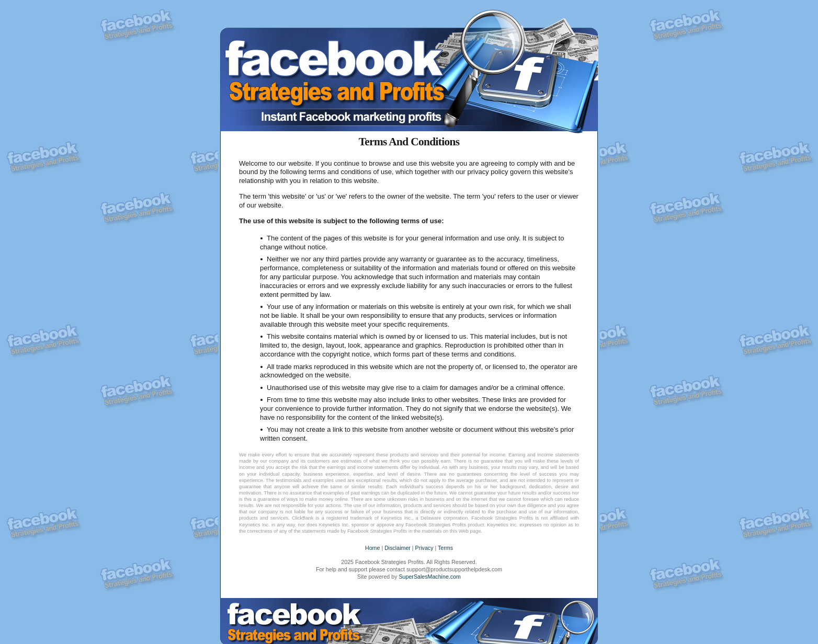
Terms (445, 548)
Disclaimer (397, 548)
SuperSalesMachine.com (429, 577)
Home (372, 548)
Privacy (424, 548)
